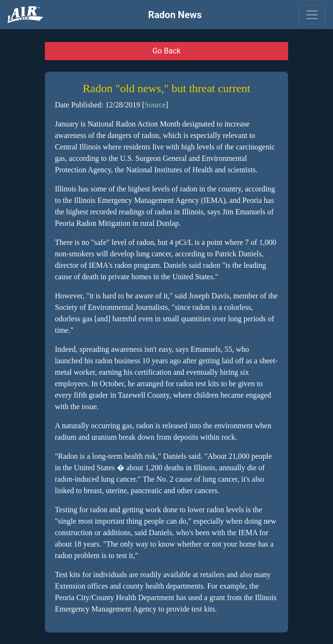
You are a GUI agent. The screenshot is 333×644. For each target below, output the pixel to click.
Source (155, 105)
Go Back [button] (166, 51)
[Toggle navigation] (312, 15)
